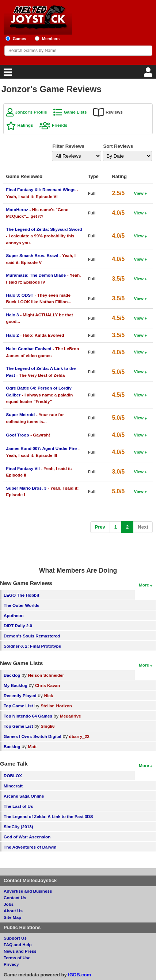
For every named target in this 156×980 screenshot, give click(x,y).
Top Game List (18, 706)
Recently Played (20, 696)
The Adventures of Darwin (30, 847)
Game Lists (75, 112)
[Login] (149, 74)
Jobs (9, 904)
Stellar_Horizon (56, 706)
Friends (60, 125)
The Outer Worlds (22, 605)
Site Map (12, 917)
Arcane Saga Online (24, 796)
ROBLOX (13, 776)
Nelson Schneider (46, 675)
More (144, 585)
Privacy (11, 964)
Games (20, 39)
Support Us (15, 938)
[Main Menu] (7, 74)
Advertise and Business (28, 891)
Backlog (12, 675)
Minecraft (13, 786)
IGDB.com (79, 975)
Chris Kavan (47, 685)
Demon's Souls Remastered (32, 636)
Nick (49, 696)
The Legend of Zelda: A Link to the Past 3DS (48, 816)
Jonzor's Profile (31, 112)
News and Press (20, 951)
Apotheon (14, 615)
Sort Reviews (118, 146)
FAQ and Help (18, 945)
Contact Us (15, 898)
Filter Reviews (68, 146)
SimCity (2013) (18, 827)
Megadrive (71, 716)
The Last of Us (18, 806)
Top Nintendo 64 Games (28, 716)
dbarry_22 (79, 736)
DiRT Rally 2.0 (18, 626)
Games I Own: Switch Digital (33, 736)
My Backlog (16, 685)
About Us (13, 911)
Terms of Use (17, 958)
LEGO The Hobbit (21, 595)
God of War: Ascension (27, 837)
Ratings (25, 125)
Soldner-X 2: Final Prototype (32, 646)
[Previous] (100, 527)
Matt (32, 746)
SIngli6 (47, 726)
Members (51, 39)
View (138, 193)
